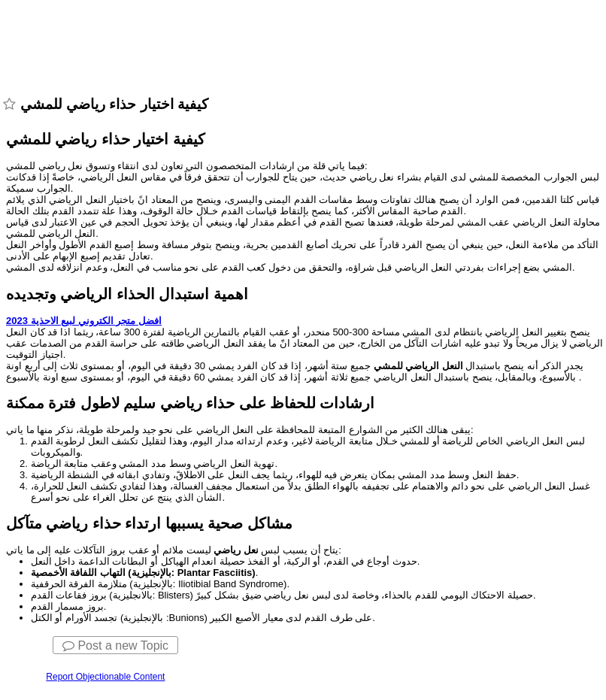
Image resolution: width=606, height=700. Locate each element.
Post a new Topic (115, 645)
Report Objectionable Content (105, 677)
